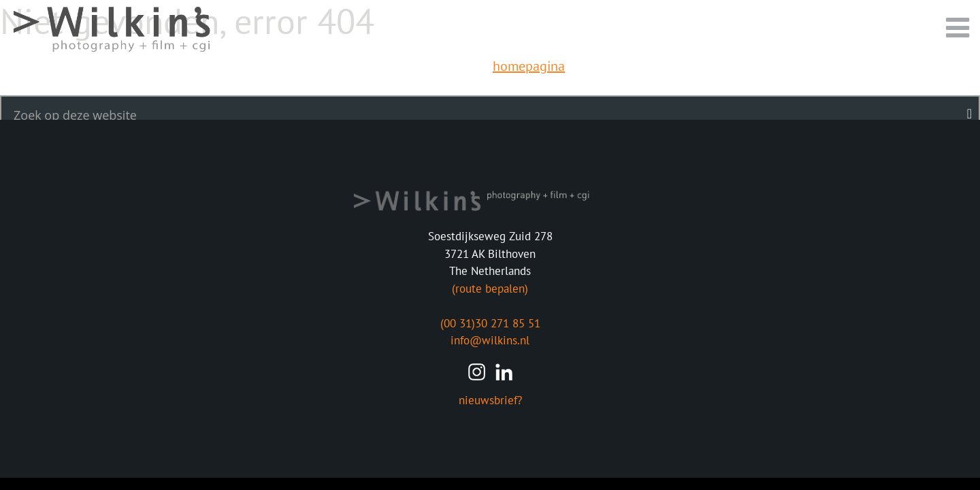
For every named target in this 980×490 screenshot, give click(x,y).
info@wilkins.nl (490, 340)
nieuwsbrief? (490, 400)
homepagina (529, 66)
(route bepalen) (490, 289)
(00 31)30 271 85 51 (490, 323)
